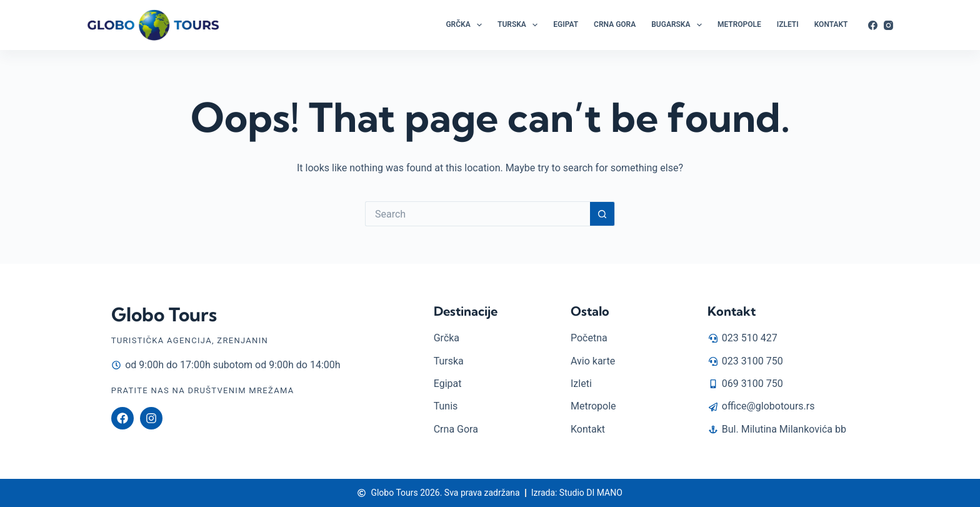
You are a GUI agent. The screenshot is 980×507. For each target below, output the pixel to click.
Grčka (466, 25)
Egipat (566, 24)
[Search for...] (477, 214)
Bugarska (679, 25)
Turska (520, 25)
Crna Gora (615, 24)
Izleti (788, 24)
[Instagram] (888, 25)
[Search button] (602, 214)
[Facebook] (873, 25)
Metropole (739, 24)
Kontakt (831, 24)
